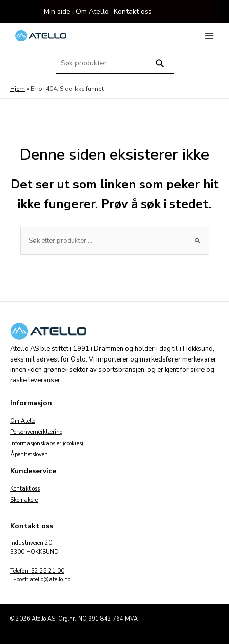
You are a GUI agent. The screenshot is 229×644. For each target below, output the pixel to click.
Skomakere (24, 500)
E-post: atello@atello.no (40, 579)
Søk (159, 68)
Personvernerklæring (36, 432)
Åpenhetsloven (29, 455)
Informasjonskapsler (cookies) (47, 443)
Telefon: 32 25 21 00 (37, 571)
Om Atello (23, 421)
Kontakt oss (25, 489)
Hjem (18, 89)
